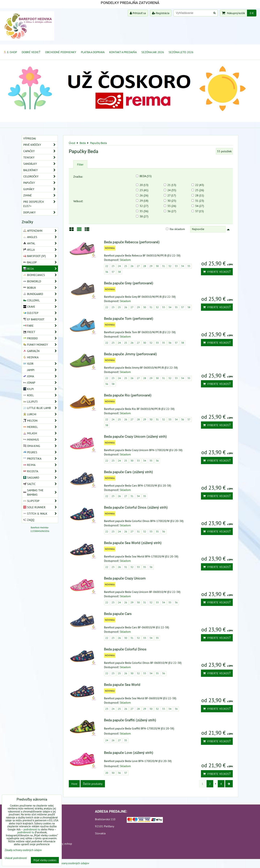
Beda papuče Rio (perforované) (128, 395)
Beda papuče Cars (118, 614)
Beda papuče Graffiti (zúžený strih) (130, 720)
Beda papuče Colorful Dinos (125, 649)
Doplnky (40, 212)
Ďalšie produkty (93, 784)
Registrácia (161, 13)
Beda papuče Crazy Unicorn (125, 578)
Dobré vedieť (31, 52)
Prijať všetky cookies (45, 860)
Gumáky (40, 189)
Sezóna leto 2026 (181, 52)
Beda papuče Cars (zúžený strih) (128, 472)
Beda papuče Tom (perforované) (129, 319)
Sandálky (40, 164)
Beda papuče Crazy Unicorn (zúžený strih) (135, 437)
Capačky (40, 151)
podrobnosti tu (32, 829)
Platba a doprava (93, 52)
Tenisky (40, 157)
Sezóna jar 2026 (153, 52)
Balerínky (40, 170)
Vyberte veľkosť (217, 272)
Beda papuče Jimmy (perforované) (130, 354)
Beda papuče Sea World (122, 685)
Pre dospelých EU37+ (40, 204)
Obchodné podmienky (61, 52)
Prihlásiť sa (138, 13)
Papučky (40, 183)
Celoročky (40, 176)
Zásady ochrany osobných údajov (69, 863)
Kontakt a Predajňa (123, 52)
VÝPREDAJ (30, 138)
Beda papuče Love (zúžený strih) (129, 753)
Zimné (40, 195)
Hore (74, 784)
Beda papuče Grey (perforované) (129, 283)
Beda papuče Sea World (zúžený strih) (133, 543)
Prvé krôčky (40, 145)
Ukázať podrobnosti (16, 858)
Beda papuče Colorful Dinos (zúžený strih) (136, 507)
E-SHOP (10, 52)
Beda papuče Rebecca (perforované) (132, 242)
